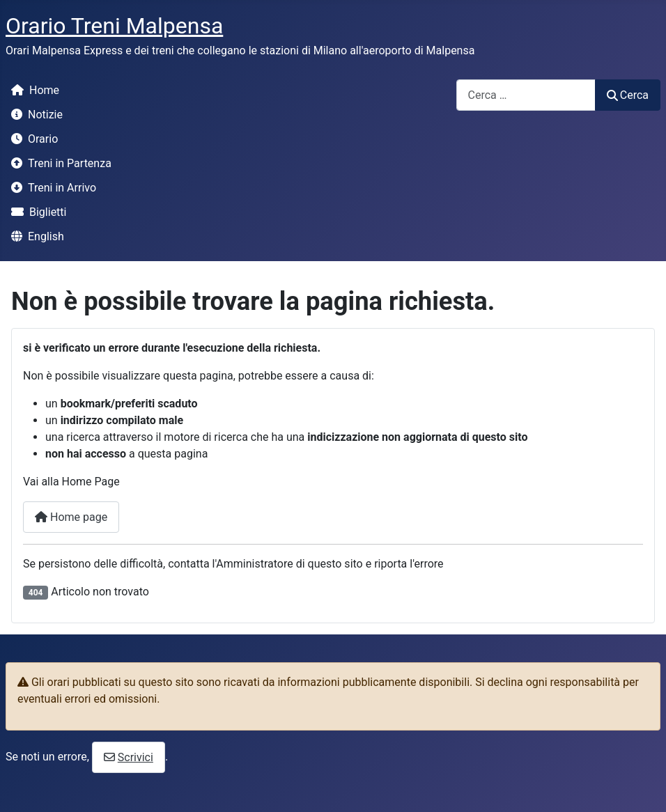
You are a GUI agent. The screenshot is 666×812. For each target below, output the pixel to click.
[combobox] (526, 95)
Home (32, 90)
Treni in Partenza (59, 163)
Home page (71, 517)
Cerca (628, 95)
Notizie (34, 115)
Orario (32, 139)
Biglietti (36, 212)
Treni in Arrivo (51, 188)
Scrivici (135, 757)
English (35, 236)
